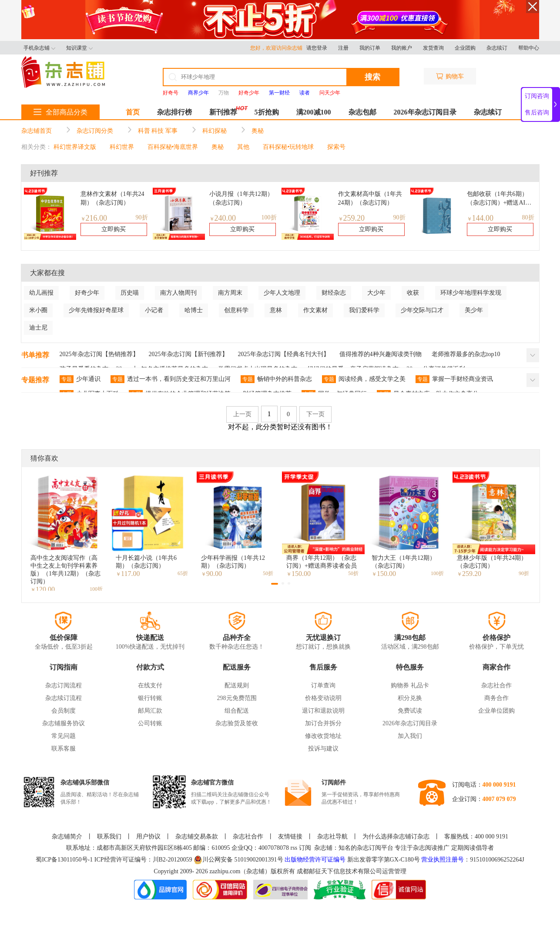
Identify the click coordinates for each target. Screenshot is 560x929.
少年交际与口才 (422, 310)
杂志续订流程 (64, 698)
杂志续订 (497, 48)
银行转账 (150, 698)
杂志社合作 (496, 685)
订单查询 (323, 685)
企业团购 (465, 48)
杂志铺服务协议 (64, 723)
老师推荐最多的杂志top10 (466, 354)
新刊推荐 (223, 112)
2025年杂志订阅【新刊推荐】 (188, 354)
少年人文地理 (282, 293)
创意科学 (236, 310)
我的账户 (402, 48)
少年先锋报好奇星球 (96, 310)
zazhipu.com (225, 871)
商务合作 (496, 698)
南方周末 (230, 293)
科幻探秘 (215, 131)
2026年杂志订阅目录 (425, 112)
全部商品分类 (60, 112)
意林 (276, 310)
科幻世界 (122, 147)
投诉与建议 (323, 749)
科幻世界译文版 (75, 147)
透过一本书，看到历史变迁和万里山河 (171, 379)
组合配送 (237, 711)
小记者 (154, 310)
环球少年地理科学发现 (471, 293)
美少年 (474, 310)
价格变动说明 (323, 698)
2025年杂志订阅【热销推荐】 (99, 354)
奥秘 (258, 131)
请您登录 (317, 48)
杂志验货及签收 (237, 723)
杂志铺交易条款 (197, 836)
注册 (343, 48)
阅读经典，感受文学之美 (364, 379)
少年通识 (80, 379)
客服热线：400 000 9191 (476, 836)
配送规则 (237, 685)
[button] (275, 584)
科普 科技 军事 (158, 131)
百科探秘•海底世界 (173, 147)
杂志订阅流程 (64, 685)
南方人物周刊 (178, 293)
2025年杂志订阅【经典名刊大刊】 (284, 354)
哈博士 (194, 310)
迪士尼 (38, 328)
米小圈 (38, 310)
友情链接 (290, 836)
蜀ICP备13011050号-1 (65, 860)
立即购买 (114, 229)
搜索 (372, 77)
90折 (142, 217)
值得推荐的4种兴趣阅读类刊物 (381, 354)
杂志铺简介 (67, 836)
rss (294, 848)
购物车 (450, 76)
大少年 (376, 293)
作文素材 (315, 310)
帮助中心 (529, 48)
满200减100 (314, 112)
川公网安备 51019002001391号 (238, 860)
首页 (133, 112)
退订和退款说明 (323, 711)
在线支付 (150, 685)
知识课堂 (79, 48)
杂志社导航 (332, 836)
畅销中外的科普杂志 (276, 379)
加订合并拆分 (323, 723)
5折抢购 (267, 112)
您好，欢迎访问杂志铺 (278, 48)
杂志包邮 (362, 112)
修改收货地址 (323, 736)
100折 (269, 217)
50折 (268, 573)
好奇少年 (87, 293)
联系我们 (109, 836)
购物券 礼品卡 (410, 685)
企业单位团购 (496, 711)
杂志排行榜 (174, 112)
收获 (413, 293)
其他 (243, 147)
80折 (528, 217)
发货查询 (433, 48)
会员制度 (64, 711)
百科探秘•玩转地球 (288, 147)
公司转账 (150, 723)
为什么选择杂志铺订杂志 (396, 836)
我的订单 (370, 48)
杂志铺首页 (37, 131)
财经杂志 (334, 293)
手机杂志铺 (39, 48)
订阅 (305, 848)
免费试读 (410, 711)
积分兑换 (410, 698)
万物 (224, 93)
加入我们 (410, 736)
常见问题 (64, 736)
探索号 (336, 147)
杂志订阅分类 (95, 131)
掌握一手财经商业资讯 (454, 379)
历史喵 (130, 293)
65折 (183, 573)
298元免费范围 (237, 698)
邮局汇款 (150, 711)
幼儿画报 (41, 293)
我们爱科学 (364, 310)
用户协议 (148, 836)
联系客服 (64, 749)
